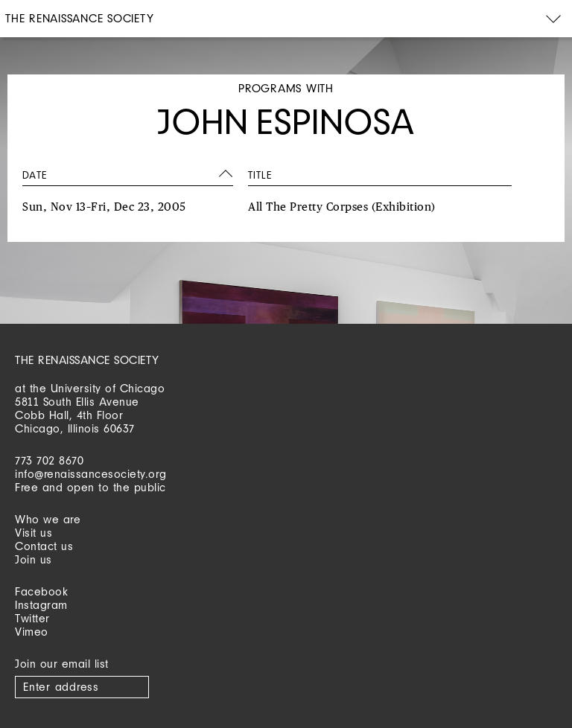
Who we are (48, 519)
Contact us (44, 546)
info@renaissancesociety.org (91, 474)
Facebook (41, 591)
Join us (34, 559)
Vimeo (32, 632)
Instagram (41, 605)
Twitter (32, 618)
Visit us (34, 533)
